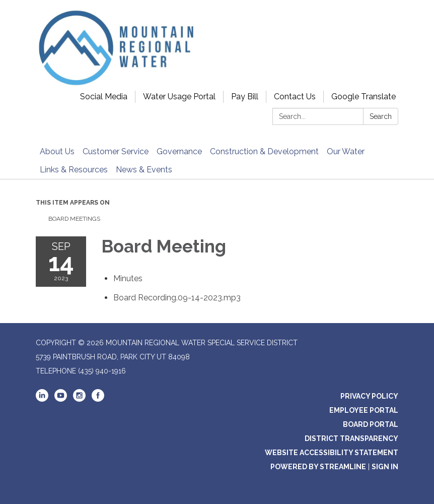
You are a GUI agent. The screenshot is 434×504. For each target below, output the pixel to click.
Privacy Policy (369, 396)
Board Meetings (74, 219)
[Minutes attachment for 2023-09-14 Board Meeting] (128, 278)
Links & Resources (74, 170)
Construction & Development (264, 151)
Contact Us (295, 97)
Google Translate (364, 97)
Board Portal (371, 424)
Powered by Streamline (318, 467)
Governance (179, 151)
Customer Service (116, 151)
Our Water (346, 151)
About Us (57, 151)
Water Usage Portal (179, 97)
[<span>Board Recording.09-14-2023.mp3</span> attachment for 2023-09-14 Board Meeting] (177, 298)
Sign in (385, 467)
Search (381, 116)
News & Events (144, 170)
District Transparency (351, 438)
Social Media (104, 97)
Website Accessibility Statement (332, 453)
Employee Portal (364, 410)
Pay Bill (245, 97)
